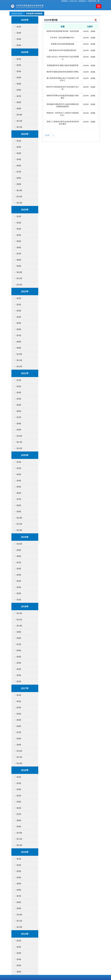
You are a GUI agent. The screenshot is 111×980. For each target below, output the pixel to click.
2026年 (25, 20)
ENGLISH (74, 1)
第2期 (19, 33)
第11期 (19, 121)
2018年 (25, 607)
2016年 (25, 770)
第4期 (19, 45)
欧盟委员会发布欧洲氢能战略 (63, 44)
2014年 (25, 934)
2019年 (25, 537)
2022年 (25, 292)
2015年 (25, 852)
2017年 (25, 688)
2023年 (25, 210)
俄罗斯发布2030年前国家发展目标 (63, 50)
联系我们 (65, 1)
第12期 (19, 127)
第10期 (19, 115)
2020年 (25, 455)
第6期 (19, 90)
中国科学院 (92, 1)
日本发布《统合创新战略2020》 (63, 38)
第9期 (19, 109)
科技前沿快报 (17, 14)
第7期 (19, 96)
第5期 (19, 84)
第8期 (19, 102)
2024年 (25, 134)
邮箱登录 (82, 1)
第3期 (19, 39)
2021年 (25, 373)
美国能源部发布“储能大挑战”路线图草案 (63, 65)
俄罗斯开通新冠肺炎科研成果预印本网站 (63, 72)
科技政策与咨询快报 (34, 14)
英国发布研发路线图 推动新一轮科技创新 (63, 31)
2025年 (25, 52)
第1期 (19, 27)
